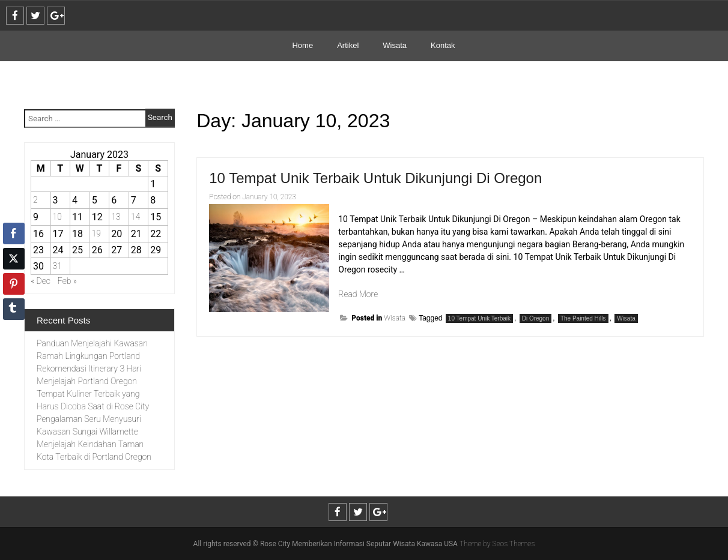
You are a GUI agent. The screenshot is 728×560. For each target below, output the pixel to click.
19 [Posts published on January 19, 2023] (96, 233)
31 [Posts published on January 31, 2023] (57, 266)
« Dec (41, 281)
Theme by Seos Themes (497, 544)
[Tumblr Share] (14, 309)
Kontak (443, 45)
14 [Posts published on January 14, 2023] (135, 217)
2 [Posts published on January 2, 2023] (35, 200)
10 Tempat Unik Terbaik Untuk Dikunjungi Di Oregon (375, 178)
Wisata (395, 45)
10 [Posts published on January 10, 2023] (57, 217)
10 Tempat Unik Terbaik (479, 318)
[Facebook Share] (14, 233)
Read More (358, 294)
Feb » (67, 281)
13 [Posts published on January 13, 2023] (116, 217)
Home (302, 45)
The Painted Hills (583, 318)
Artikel (348, 45)
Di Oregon (536, 318)
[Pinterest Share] (14, 284)
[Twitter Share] (14, 259)
